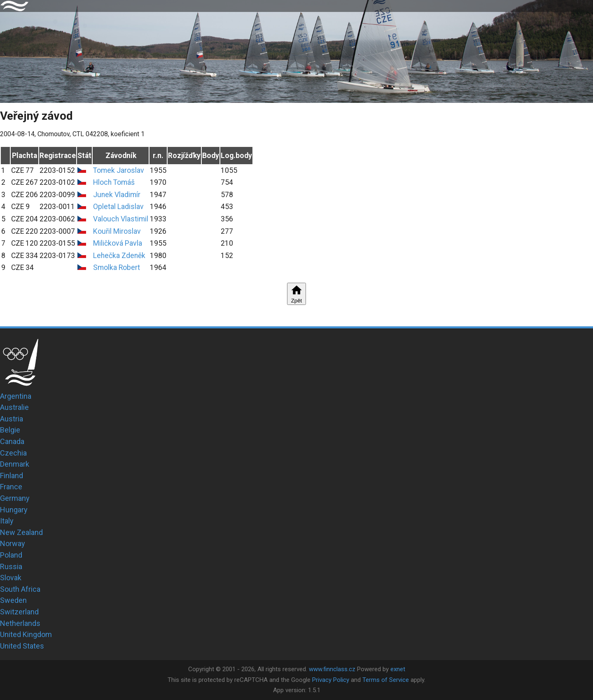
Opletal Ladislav (118, 207)
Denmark (15, 464)
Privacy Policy (331, 680)
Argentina (16, 396)
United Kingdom (26, 634)
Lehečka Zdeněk (119, 256)
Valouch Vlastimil (121, 219)
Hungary (14, 510)
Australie (14, 407)
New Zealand (21, 532)
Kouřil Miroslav (117, 231)
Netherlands (20, 623)
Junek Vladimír (117, 195)
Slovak (11, 578)
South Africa (20, 589)
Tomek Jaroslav (119, 170)
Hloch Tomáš (114, 182)
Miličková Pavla (118, 243)
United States (22, 646)
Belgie (10, 430)
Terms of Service (386, 680)
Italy (7, 521)
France (11, 487)
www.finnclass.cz (332, 669)
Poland (11, 555)
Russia (11, 566)
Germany (15, 498)
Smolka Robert (117, 267)
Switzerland (19, 612)
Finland (12, 476)
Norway (13, 543)
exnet (398, 669)
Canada (12, 441)
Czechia (13, 453)
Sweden (13, 600)
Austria (12, 419)
